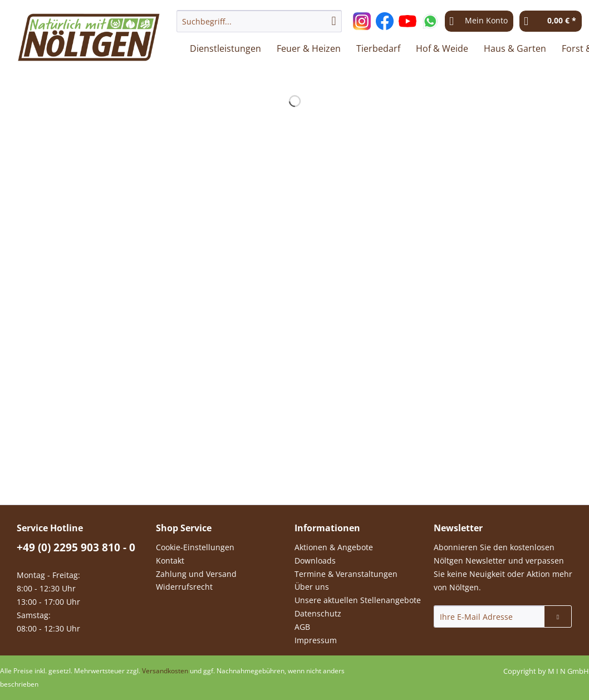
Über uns (312, 587)
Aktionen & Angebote (334, 547)
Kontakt (170, 561)
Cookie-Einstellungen (195, 547)
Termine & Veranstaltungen (346, 574)
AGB (302, 627)
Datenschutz (318, 613)
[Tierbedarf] (378, 48)
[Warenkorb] (551, 21)
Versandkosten (165, 671)
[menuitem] (259, 26)
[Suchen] (334, 21)
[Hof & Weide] (442, 48)
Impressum (316, 640)
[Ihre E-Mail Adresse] (489, 616)
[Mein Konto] (479, 21)
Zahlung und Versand (196, 574)
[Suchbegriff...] (259, 21)
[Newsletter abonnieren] (558, 616)
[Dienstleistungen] (225, 48)
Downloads (315, 561)
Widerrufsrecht (184, 587)
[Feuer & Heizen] (309, 48)
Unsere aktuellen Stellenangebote (358, 600)
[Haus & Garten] (515, 48)
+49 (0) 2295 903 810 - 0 (76, 547)
